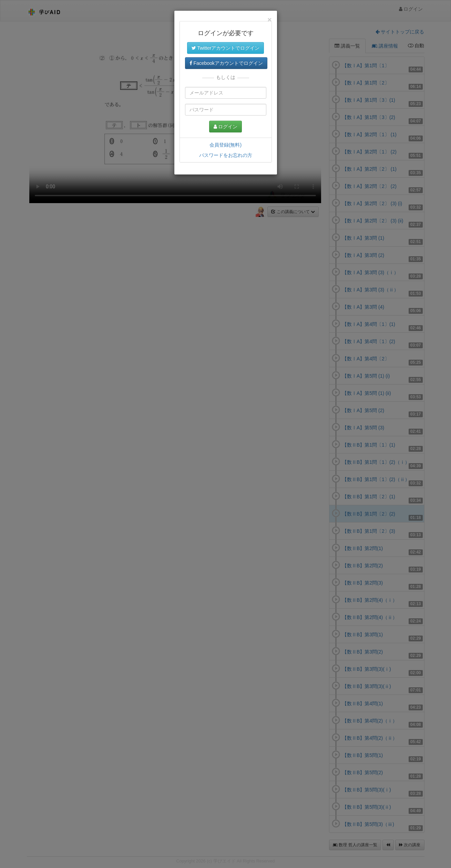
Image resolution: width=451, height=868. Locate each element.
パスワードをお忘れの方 (226, 155)
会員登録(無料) (225, 145)
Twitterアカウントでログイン (226, 48)
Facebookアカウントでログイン (226, 63)
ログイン (226, 127)
